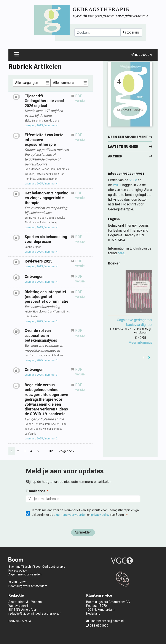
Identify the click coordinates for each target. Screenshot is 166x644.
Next (149, 357)
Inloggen (142, 55)
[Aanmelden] (83, 532)
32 (51, 451)
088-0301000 (97, 626)
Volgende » (66, 451)
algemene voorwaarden (70, 515)
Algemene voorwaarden (25, 574)
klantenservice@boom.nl (105, 621)
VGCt (133, 180)
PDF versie (80, 98)
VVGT (117, 185)
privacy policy (100, 515)
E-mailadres (35, 491)
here (121, 253)
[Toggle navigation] (17, 55)
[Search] (97, 32)
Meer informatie (140, 342)
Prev (144, 357)
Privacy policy (18, 570)
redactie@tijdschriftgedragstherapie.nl (35, 614)
